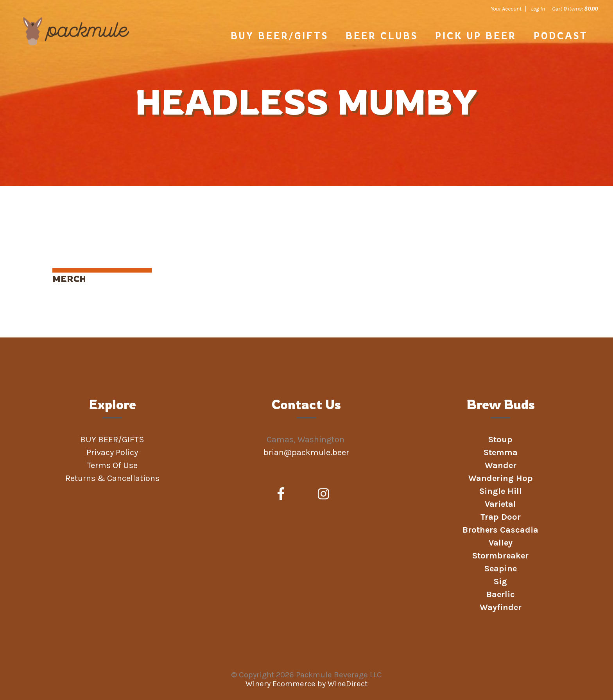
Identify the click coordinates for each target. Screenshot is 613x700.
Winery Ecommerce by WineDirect (306, 684)
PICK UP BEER (476, 36)
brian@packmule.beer (307, 452)
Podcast (561, 36)
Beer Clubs (382, 36)
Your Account (506, 9)
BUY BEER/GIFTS (280, 36)
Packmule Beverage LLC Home (76, 44)
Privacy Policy (112, 452)
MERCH (69, 279)
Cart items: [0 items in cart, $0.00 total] (575, 9)
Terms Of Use (112, 465)
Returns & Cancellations (112, 478)
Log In (538, 9)
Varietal (500, 504)
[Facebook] (281, 494)
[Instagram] (324, 494)
